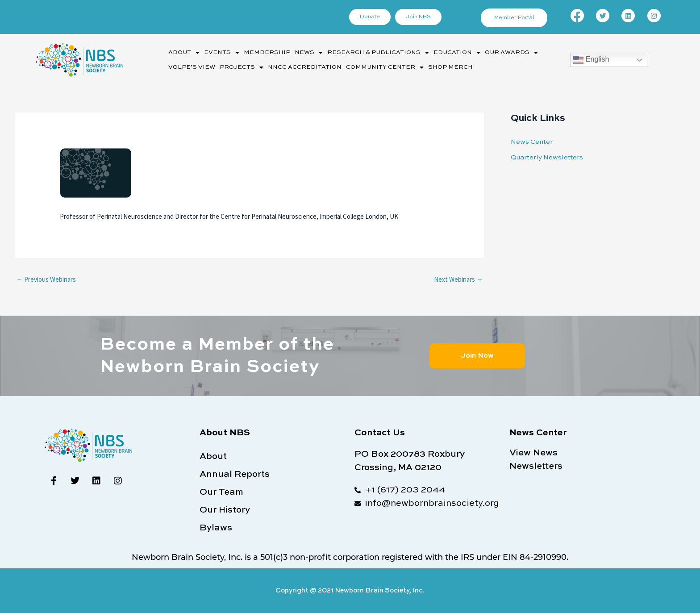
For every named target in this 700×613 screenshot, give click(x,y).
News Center (532, 142)
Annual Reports (235, 475)
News (309, 53)
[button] (184, 52)
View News (533, 453)
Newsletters (536, 467)
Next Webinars (458, 279)
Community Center (385, 67)
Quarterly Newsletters (547, 157)
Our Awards (511, 53)
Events (222, 53)
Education (457, 53)
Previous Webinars (46, 279)
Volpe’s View (192, 67)
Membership (267, 52)
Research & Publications (378, 53)
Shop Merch (450, 67)
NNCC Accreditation (305, 67)
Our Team (221, 492)
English (591, 60)
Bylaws (216, 528)
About (184, 53)
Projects (242, 67)
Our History (225, 510)
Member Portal (514, 18)
